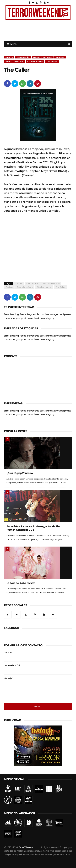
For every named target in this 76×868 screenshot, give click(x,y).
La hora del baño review (21, 583)
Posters (60, 57)
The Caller (52, 62)
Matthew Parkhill (43, 57)
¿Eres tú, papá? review (20, 473)
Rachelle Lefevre (14, 62)
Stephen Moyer (35, 62)
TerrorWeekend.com (29, 847)
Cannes (9, 57)
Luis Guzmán (23, 57)
